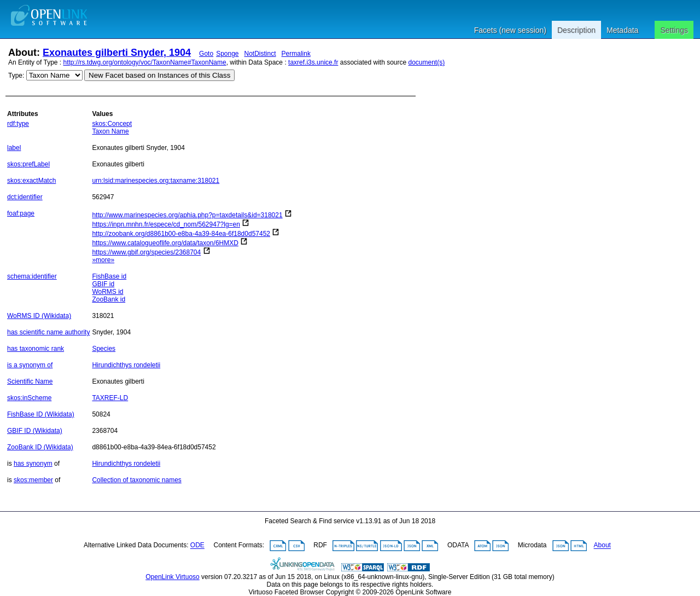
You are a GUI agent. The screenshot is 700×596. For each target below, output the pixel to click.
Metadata (622, 30)
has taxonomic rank (36, 349)
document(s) (426, 62)
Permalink (296, 54)
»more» (103, 260)
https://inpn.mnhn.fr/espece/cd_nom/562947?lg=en (166, 224)
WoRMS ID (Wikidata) (39, 316)
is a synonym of (30, 365)
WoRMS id (107, 292)
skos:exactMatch (31, 181)
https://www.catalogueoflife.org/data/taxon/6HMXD (165, 243)
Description (576, 30)
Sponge (227, 54)
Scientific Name (30, 381)
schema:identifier (32, 276)
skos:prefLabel (28, 164)
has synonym (33, 464)
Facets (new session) (510, 30)
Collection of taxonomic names (136, 480)
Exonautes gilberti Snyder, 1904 (117, 53)
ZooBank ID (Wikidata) (40, 447)
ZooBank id (109, 299)
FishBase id (109, 276)
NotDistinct (260, 54)
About (602, 546)
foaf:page (21, 213)
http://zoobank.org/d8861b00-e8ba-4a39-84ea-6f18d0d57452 (181, 234)
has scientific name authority (48, 332)
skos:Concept (112, 124)
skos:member (33, 480)
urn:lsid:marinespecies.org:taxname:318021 (156, 181)
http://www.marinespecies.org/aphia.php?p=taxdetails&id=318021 (187, 215)
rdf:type (18, 124)
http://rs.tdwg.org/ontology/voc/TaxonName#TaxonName (145, 62)
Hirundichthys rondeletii (126, 365)
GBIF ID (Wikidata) (35, 431)
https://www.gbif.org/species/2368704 (146, 252)
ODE (197, 546)
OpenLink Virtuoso (173, 577)
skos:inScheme (29, 398)
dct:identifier (25, 197)
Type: (16, 76)
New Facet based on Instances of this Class (159, 75)
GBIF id (103, 284)
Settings (674, 30)
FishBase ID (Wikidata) (41, 414)
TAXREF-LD (110, 398)
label (14, 148)
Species (104, 349)
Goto (206, 54)
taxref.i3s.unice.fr (313, 62)
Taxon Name (110, 131)
